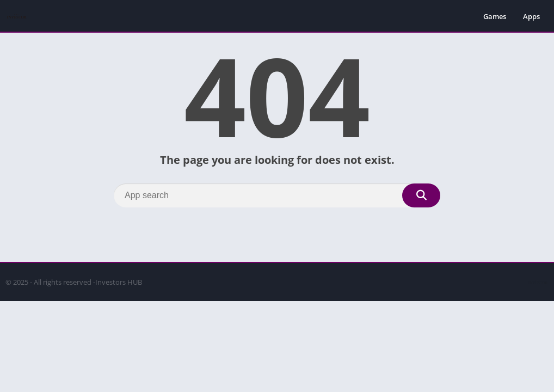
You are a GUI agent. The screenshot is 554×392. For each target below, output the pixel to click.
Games (495, 16)
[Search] (277, 195)
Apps (531, 16)
